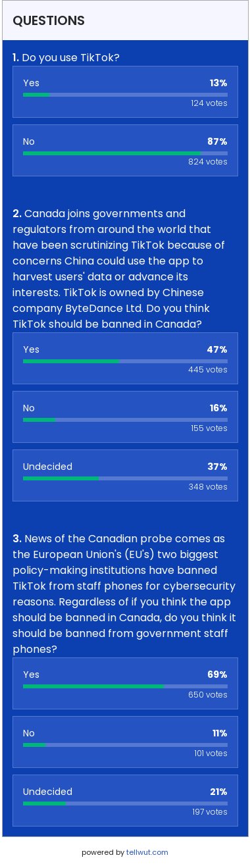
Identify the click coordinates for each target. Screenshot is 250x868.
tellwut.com (147, 852)
